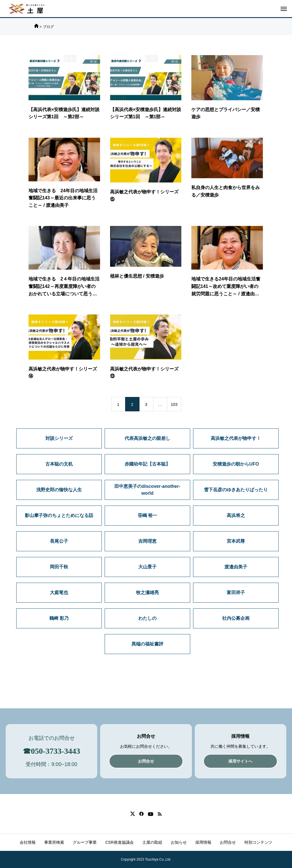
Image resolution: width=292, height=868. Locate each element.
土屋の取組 (152, 842)
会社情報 (28, 842)
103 (174, 404)
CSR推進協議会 (119, 842)
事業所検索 (54, 842)
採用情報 (203, 842)
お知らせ (179, 842)
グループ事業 (85, 842)
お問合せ (228, 842)
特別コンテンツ (258, 842)
